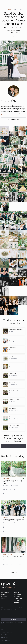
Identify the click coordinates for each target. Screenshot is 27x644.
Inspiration (4, 596)
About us (17, 592)
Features (4, 594)
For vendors (18, 596)
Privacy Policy (5, 638)
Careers (17, 602)
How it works (5, 592)
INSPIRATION (8, 10)
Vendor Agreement (6, 643)
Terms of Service (5, 635)
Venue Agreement (6, 640)
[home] (6, 2)
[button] (24, 2)
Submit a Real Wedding (18, 599)
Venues (3, 598)
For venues (17, 594)
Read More (4, 115)
